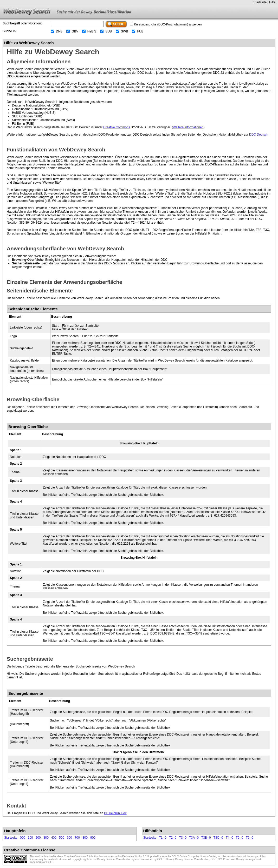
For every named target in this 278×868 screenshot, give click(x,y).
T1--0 (163, 838)
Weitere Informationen (188, 127)
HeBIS (92, 31)
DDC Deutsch (259, 135)
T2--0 (173, 838)
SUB (109, 31)
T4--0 (229, 838)
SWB (124, 31)
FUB (140, 31)
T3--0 (183, 838)
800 (85, 838)
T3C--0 (218, 838)
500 (62, 838)
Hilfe (272, 2)
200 (38, 838)
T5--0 (240, 838)
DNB (59, 31)
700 (77, 838)
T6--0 (250, 838)
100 (30, 838)
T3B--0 (206, 838)
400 (54, 838)
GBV (75, 31)
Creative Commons (117, 127)
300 (46, 838)
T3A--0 (194, 838)
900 (93, 838)
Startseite (260, 2)
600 (69, 838)
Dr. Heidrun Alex (115, 813)
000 (23, 838)
